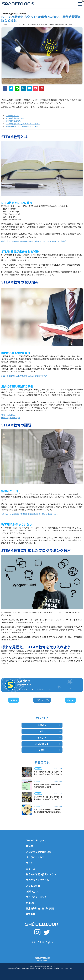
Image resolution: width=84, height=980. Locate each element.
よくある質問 (33, 886)
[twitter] (11, 89)
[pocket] (36, 89)
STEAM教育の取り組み (15, 118)
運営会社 (31, 914)
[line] (17, 89)
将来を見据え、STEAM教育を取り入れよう (23, 126)
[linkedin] (23, 89)
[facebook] (5, 89)
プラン (29, 863)
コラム (50, 731)
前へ (14, 700)
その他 (50, 750)
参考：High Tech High (11, 418)
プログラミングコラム (18, 24)
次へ (70, 700)
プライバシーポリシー (38, 897)
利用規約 (31, 903)
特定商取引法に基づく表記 (40, 908)
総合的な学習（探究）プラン (41, 874)
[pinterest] (42, 89)
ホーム (5, 24)
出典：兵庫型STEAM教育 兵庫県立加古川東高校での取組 (24, 376)
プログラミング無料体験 (39, 852)
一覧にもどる (42, 700)
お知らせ (49, 725)
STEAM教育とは (12, 116)
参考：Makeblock (9, 415)
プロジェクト (48, 744)
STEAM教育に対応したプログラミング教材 (23, 124)
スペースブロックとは (37, 840)
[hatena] (29, 89)
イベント (49, 738)
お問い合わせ (33, 891)
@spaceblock (24, 685)
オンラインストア (35, 857)
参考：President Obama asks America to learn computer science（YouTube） (34, 241)
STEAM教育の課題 (13, 121)
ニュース (31, 869)
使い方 (29, 846)
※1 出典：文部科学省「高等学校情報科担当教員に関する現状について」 (31, 514)
